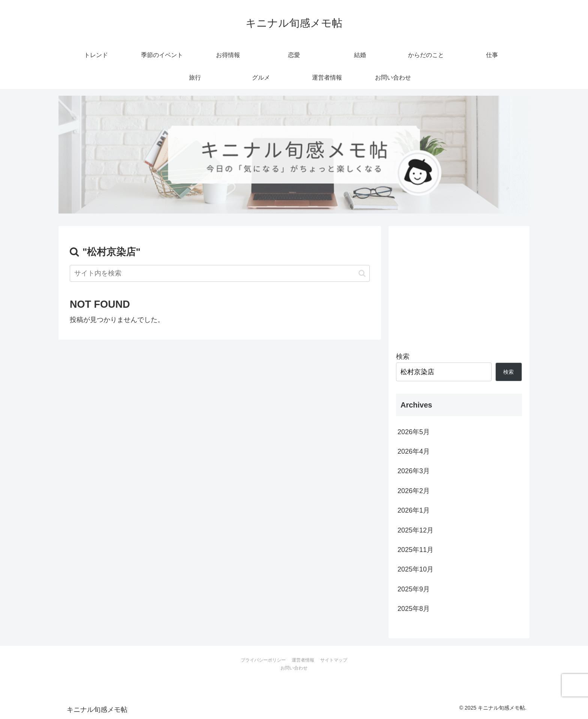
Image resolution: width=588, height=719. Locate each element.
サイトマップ (334, 660)
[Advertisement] (459, 286)
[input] (220, 273)
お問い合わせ (294, 668)
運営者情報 (303, 660)
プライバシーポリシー (263, 660)
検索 (403, 356)
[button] (362, 273)
